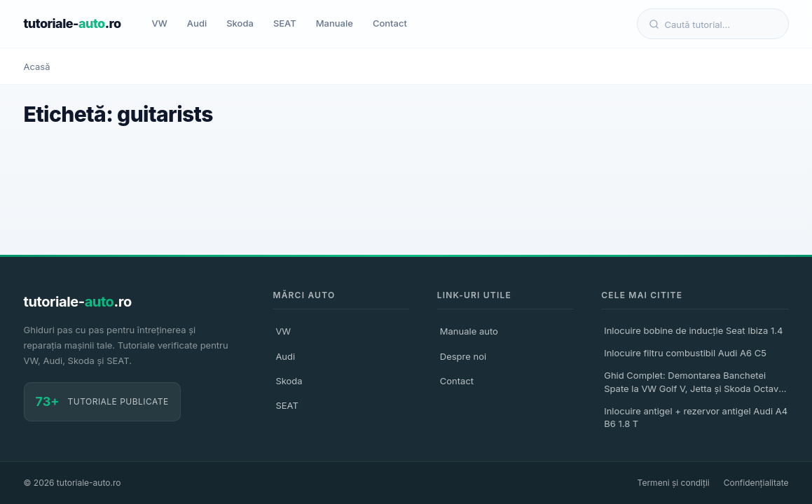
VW (160, 23)
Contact (390, 23)
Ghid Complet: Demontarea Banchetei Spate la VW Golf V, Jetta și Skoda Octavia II (695, 384)
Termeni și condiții (674, 483)
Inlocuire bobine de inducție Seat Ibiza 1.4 (693, 330)
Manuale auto (469, 331)
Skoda (240, 23)
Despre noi (463, 356)
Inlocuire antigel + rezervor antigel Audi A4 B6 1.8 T (696, 417)
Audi (197, 23)
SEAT (285, 23)
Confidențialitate (756, 483)
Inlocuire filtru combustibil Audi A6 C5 (685, 353)
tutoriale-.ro (73, 23)
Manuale (335, 23)
